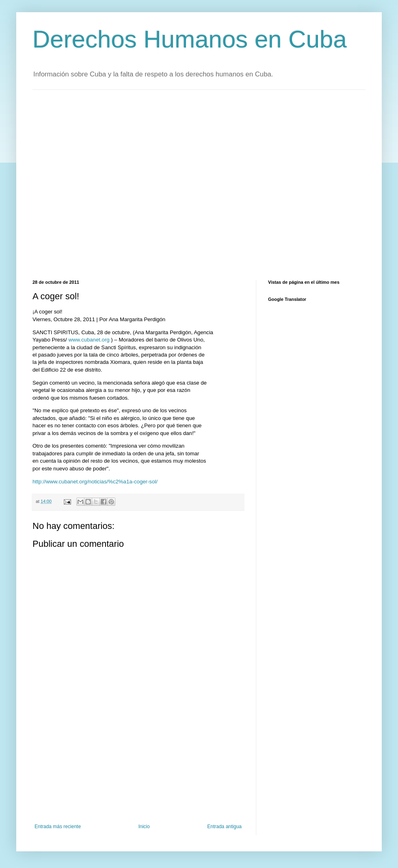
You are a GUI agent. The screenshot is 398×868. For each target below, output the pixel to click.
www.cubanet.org (89, 340)
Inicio (144, 827)
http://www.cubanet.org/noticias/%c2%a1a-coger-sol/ (95, 482)
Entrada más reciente (58, 827)
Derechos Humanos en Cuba (190, 39)
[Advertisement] (82, 184)
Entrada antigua (224, 827)
